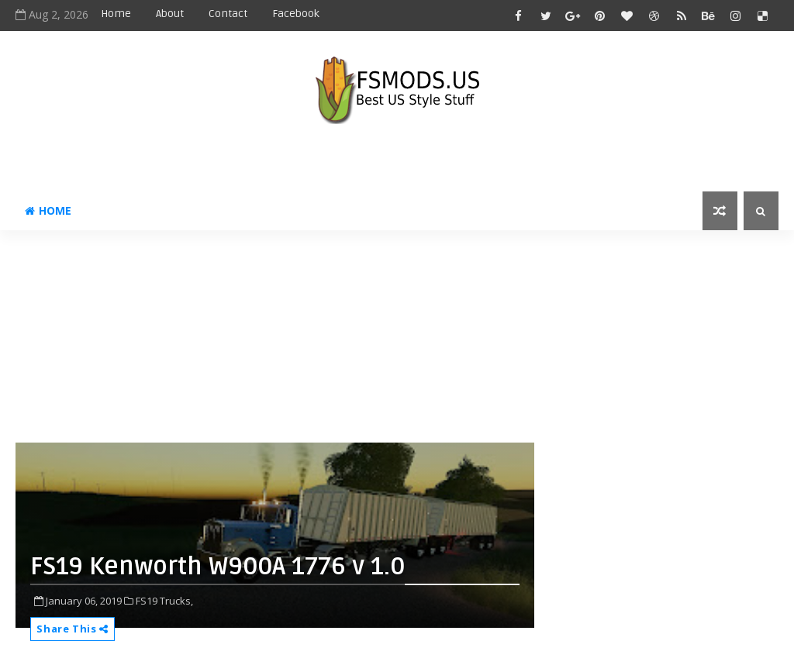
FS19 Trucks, (164, 601)
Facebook (296, 14)
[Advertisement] (392, 343)
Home (116, 14)
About (170, 14)
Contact (228, 14)
